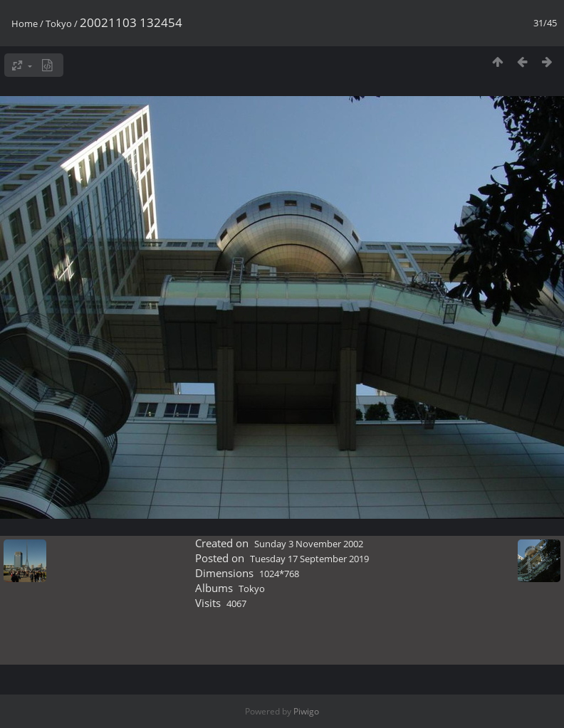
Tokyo (59, 23)
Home (25, 23)
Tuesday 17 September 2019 (309, 559)
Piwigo (306, 711)
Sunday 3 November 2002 (309, 544)
